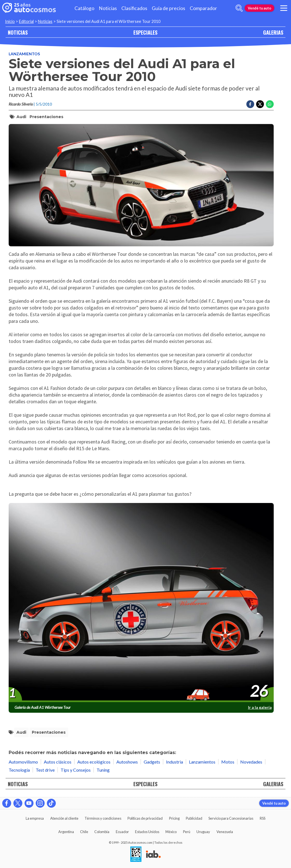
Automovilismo (23, 762)
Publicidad (194, 818)
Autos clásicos (58, 762)
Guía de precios (169, 8)
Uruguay (203, 832)
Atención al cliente (64, 818)
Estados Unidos (147, 832)
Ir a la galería (260, 707)
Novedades (251, 762)
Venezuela (225, 832)
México (171, 832)
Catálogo (84, 8)
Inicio (10, 21)
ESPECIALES (145, 32)
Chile (84, 832)
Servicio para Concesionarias (231, 818)
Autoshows (127, 762)
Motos (228, 762)
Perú (187, 832)
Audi (21, 117)
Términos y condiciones (103, 818)
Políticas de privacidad (145, 818)
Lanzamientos (24, 54)
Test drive (45, 770)
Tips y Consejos (76, 770)
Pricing (174, 818)
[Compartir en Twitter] (260, 104)
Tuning (103, 770)
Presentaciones (46, 117)
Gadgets (152, 762)
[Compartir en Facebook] (250, 104)
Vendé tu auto (259, 8)
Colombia (102, 832)
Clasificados (134, 8)
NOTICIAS (18, 32)
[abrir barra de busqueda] (239, 8)
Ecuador (122, 832)
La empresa (35, 818)
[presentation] (141, 603)
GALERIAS (273, 32)
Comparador (203, 8)
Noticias (108, 8)
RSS (263, 818)
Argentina (66, 832)
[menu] (284, 8)
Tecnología (19, 770)
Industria (175, 762)
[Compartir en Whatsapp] (270, 104)
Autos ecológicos (94, 762)
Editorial (26, 21)
